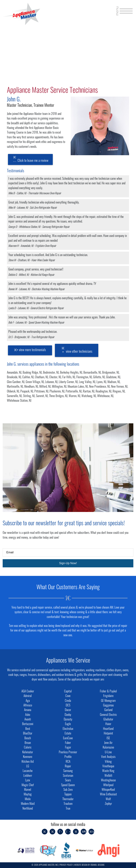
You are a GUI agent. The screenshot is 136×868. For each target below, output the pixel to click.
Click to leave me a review (30, 159)
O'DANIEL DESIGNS (97, 865)
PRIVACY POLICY (66, 865)
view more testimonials (30, 350)
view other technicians (77, 350)
